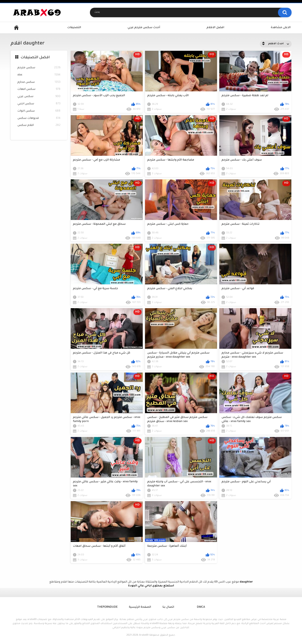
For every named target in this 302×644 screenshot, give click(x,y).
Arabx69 (144, 635)
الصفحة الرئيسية (140, 607)
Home (16, 28)
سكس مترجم (39, 68)
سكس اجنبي (39, 104)
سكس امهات (39, 89)
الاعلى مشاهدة (281, 28)
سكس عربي (39, 97)
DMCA (201, 607)
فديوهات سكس (39, 118)
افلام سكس (39, 126)
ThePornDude (107, 607)
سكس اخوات (39, 111)
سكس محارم (39, 82)
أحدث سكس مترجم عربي (144, 28)
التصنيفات (74, 28)
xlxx (39, 75)
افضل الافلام (215, 28)
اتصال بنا (168, 607)
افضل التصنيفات (35, 58)
